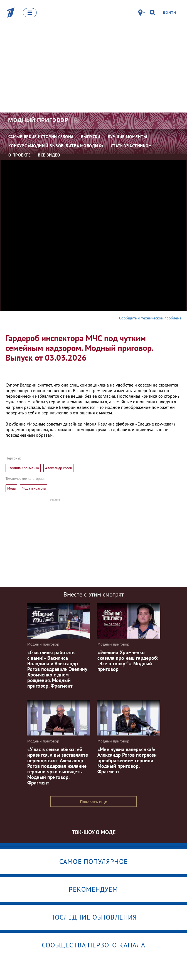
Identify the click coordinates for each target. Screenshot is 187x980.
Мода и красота (34, 488)
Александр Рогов (58, 468)
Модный (38, 120)
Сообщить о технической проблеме (150, 318)
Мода (11, 488)
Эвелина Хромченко (23, 468)
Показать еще (93, 801)
